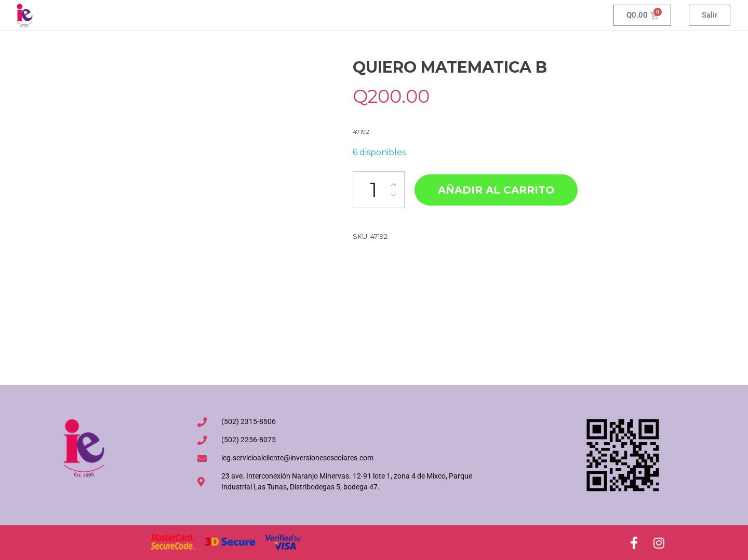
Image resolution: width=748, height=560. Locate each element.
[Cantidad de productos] (379, 190)
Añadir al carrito (496, 190)
